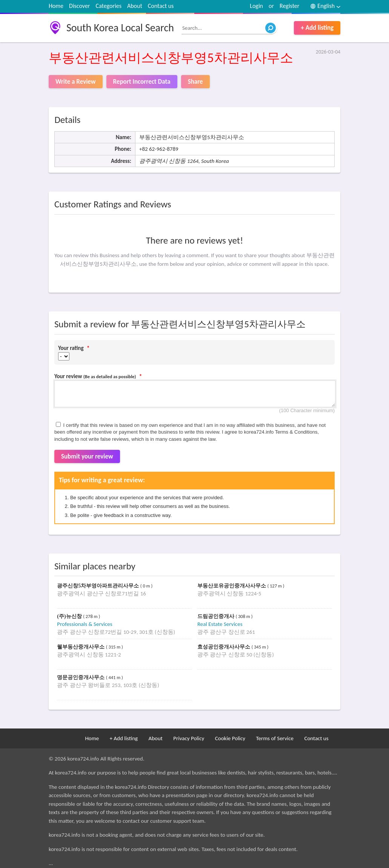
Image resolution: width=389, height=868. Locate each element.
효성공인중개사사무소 (224, 647)
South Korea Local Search (120, 28)
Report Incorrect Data (142, 82)
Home (56, 6)
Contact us (161, 6)
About (135, 6)
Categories (108, 6)
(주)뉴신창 (70, 616)
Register (289, 6)
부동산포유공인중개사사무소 (232, 586)
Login (256, 6)
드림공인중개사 (217, 616)
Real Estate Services (220, 624)
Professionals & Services (85, 624)
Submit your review (87, 456)
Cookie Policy (230, 738)
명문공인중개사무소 (81, 677)
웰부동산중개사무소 (81, 647)
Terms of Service (275, 738)
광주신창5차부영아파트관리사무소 (99, 586)
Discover (79, 6)
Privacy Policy (189, 738)
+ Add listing (317, 28)
